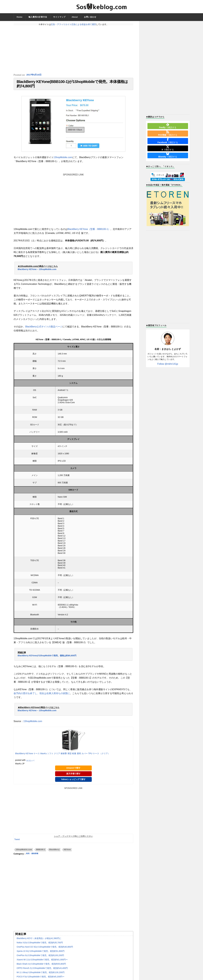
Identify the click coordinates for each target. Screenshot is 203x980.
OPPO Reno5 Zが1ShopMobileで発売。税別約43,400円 (42, 971)
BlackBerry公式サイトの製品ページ (44, 330)
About (75, 17)
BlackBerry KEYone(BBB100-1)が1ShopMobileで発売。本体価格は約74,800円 (72, 85)
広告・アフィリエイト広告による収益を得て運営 (73, 24)
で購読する (168, 126)
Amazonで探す (73, 771)
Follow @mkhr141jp (168, 364)
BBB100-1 (41, 853)
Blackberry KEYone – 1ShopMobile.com (37, 272)
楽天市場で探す (73, 777)
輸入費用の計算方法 (38, 17)
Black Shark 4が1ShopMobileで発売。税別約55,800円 (41, 967)
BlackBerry (54, 853)
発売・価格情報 (34, 857)
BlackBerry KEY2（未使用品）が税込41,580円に (39, 941)
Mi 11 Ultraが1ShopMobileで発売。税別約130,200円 (41, 975)
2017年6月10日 (34, 75)
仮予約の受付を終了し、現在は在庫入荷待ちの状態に (42, 696)
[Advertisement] (73, 49)
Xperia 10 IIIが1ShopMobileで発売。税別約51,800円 (41, 954)
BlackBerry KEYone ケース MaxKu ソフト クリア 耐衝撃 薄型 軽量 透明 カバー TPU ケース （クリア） (63, 757)
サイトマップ (59, 17)
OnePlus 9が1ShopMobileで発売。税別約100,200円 (40, 958)
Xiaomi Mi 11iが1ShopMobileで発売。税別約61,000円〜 (42, 963)
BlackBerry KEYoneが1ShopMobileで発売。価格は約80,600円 (47, 659)
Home (20, 17)
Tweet (17, 842)
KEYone (67, 853)
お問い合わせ (90, 17)
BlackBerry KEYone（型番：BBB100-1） (89, 232)
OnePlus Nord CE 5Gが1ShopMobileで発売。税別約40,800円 (45, 950)
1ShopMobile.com (63, 160)
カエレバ (30, 763)
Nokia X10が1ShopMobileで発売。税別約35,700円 (40, 945)
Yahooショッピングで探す (73, 782)
